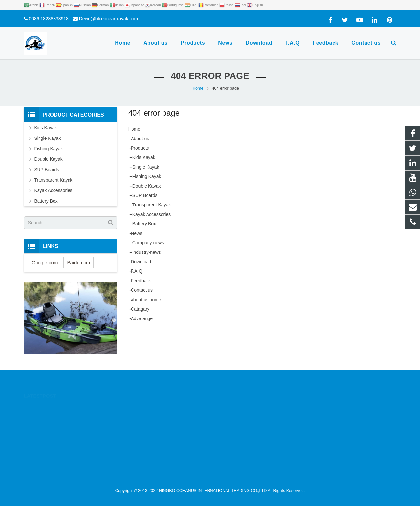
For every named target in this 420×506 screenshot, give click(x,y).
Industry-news (147, 252)
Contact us (142, 290)
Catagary (140, 309)
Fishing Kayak (147, 176)
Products (140, 148)
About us (140, 139)
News (137, 233)
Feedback (141, 281)
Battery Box (144, 224)
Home (134, 129)
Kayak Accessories (152, 214)
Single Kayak (146, 167)
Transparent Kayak (152, 205)
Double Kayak (147, 186)
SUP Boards (145, 195)
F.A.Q (137, 271)
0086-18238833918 (48, 19)
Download (141, 262)
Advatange (142, 318)
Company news (148, 243)
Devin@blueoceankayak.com (109, 19)
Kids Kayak (144, 157)
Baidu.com (78, 262)
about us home (146, 300)
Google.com (45, 262)
